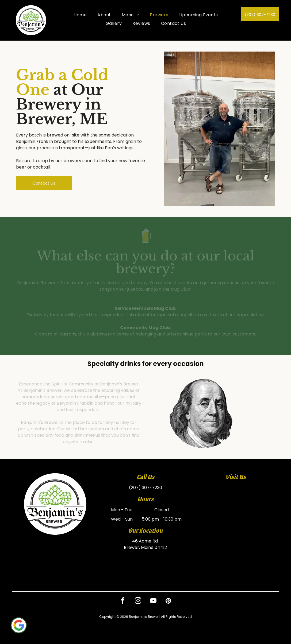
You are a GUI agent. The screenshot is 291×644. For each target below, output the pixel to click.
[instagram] (138, 601)
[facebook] (123, 601)
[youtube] (153, 601)
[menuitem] (80, 15)
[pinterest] (169, 601)
